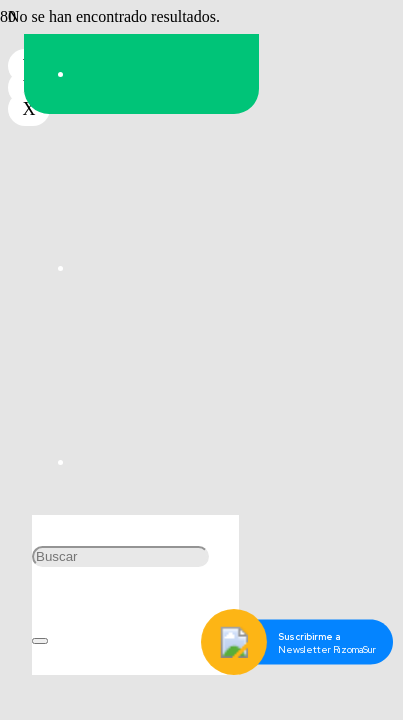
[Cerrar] (40, 641)
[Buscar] (120, 556)
